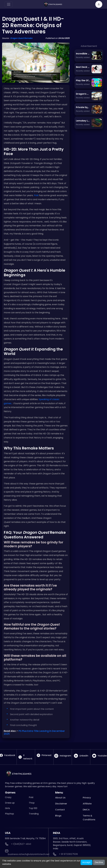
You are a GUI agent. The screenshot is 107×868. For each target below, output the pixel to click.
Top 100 (33, 808)
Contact (60, 810)
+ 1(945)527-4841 (21, 844)
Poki (36, 195)
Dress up (10, 803)
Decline (99, 862)
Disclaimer (61, 804)
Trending (34, 814)
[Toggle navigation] (9, 4)
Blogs (58, 816)
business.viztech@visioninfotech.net (29, 854)
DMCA (86, 810)
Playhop (9, 814)
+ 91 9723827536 (68, 854)
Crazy (8, 797)
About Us (60, 798)
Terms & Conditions (89, 818)
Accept (86, 862)
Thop (32, 803)
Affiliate (87, 804)
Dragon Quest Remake (21, 38)
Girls (7, 808)
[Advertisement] (89, 30)
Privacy (87, 798)
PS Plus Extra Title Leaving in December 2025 (34, 732)
